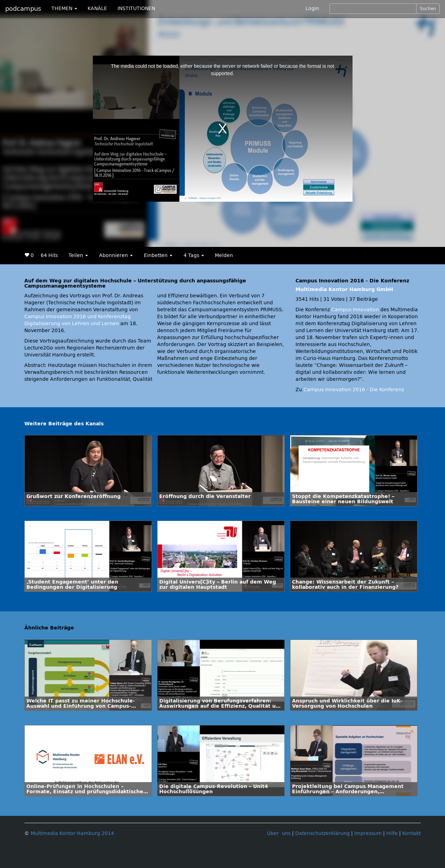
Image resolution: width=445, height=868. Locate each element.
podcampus (23, 9)
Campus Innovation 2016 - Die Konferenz (354, 390)
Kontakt (411, 833)
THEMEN (64, 9)
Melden (224, 255)
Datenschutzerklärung (322, 833)
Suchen (428, 9)
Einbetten (158, 255)
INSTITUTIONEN (136, 9)
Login (312, 9)
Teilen (78, 255)
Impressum (368, 833)
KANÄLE (97, 9)
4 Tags (194, 255)
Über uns (279, 833)
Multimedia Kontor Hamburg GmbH (344, 290)
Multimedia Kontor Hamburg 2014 (72, 833)
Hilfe (392, 833)
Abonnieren (116, 255)
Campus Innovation (355, 310)
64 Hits (49, 255)
